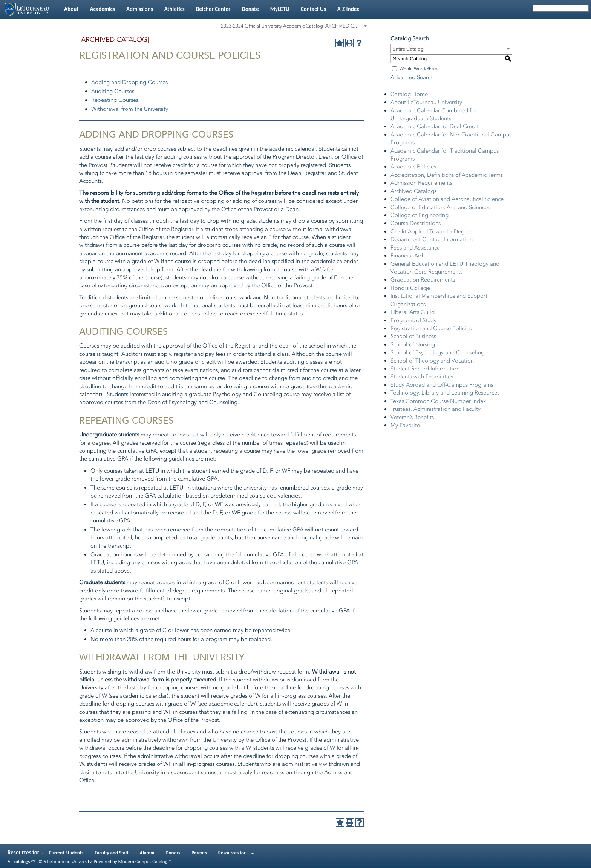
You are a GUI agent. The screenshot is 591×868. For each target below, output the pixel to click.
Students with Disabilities (422, 377)
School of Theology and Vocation (432, 361)
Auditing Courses (113, 91)
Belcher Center (213, 9)
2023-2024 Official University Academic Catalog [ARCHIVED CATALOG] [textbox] (295, 26)
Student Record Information (425, 369)
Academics (102, 9)
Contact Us (313, 9)
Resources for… (236, 853)
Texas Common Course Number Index (438, 401)
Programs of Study (413, 320)
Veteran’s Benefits (412, 417)
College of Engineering (420, 215)
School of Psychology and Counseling (437, 352)
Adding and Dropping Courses (129, 82)
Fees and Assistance (415, 248)
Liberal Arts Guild (413, 312)
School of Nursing (413, 344)
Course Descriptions (416, 223)
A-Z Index (348, 9)
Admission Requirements (421, 183)
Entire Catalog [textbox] (408, 49)
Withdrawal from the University (130, 109)
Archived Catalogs (413, 191)
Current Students (66, 853)
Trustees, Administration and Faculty (436, 409)
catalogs (22, 861)
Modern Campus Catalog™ (145, 861)
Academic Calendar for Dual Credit (435, 126)
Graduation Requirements (423, 280)
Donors (173, 853)
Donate (250, 9)
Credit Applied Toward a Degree (431, 231)
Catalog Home (409, 94)
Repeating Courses (115, 100)
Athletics (175, 9)
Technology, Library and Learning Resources (445, 393)
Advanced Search (412, 77)
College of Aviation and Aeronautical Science (447, 199)
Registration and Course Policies (431, 328)
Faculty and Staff (111, 853)
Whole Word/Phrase (420, 69)
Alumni (147, 853)
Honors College (410, 288)
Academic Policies (413, 167)
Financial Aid (407, 256)
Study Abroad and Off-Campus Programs (442, 385)
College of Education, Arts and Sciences (440, 207)
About (71, 9)
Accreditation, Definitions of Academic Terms (447, 175)
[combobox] (294, 26)
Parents (199, 853)
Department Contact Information (432, 239)
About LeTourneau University (426, 102)
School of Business (413, 336)
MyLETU (280, 9)
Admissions (140, 9)
